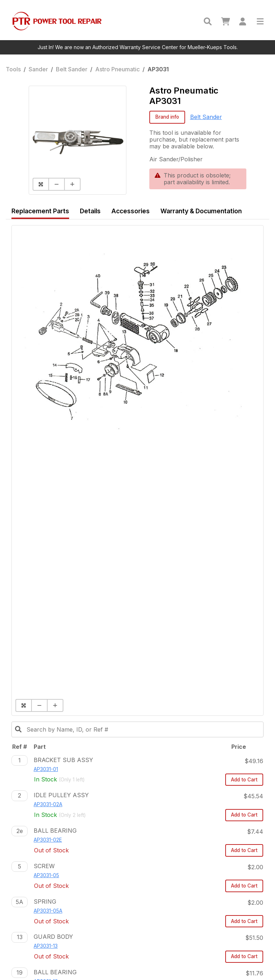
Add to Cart (244, 780)
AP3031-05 (46, 875)
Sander (38, 69)
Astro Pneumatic (117, 69)
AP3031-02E (48, 840)
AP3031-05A (48, 911)
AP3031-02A (48, 804)
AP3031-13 (46, 946)
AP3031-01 (46, 769)
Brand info (167, 117)
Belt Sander (72, 69)
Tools (13, 69)
